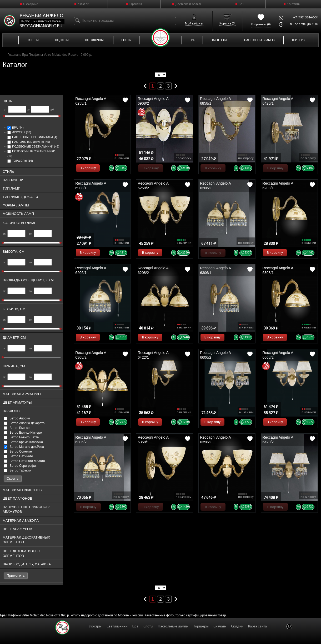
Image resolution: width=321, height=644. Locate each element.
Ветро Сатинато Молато (24, 461)
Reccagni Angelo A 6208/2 (153, 270)
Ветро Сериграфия (21, 466)
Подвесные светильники (33, 146)
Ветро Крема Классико (23, 442)
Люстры (19, 132)
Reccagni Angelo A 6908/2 (153, 101)
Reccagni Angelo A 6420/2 (278, 440)
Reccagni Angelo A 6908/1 (91, 186)
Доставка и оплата (188, 4)
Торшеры (20, 161)
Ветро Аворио (17, 418)
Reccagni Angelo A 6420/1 (278, 101)
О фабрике (31, 4)
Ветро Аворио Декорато (24, 423)
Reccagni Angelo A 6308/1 (278, 270)
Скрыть (13, 478)
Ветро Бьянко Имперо (23, 433)
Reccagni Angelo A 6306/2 (91, 440)
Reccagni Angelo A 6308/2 (91, 355)
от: (14, 234)
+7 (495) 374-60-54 (306, 18)
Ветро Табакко (17, 470)
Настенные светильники (32, 137)
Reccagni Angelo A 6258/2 (153, 186)
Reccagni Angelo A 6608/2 (278, 355)
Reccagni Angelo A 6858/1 (215, 101)
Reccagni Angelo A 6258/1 (91, 101)
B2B (241, 4)
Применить (16, 575)
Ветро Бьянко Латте (21, 437)
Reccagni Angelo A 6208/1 (278, 186)
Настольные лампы (29, 142)
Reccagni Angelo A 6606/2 (215, 355)
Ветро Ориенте (18, 452)
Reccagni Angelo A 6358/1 (153, 440)
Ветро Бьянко (17, 428)
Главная (14, 55)
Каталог (83, 4)
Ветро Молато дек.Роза (24, 447)
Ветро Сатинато (18, 456)
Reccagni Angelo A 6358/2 (215, 440)
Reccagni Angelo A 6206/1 (91, 270)
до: (40, 234)
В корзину (88, 168)
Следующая (176, 85)
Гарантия (136, 4)
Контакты (294, 4)
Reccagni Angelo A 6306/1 (215, 270)
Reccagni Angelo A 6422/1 (153, 355)
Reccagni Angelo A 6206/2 (215, 186)
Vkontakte (289, 627)
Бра (16, 128)
